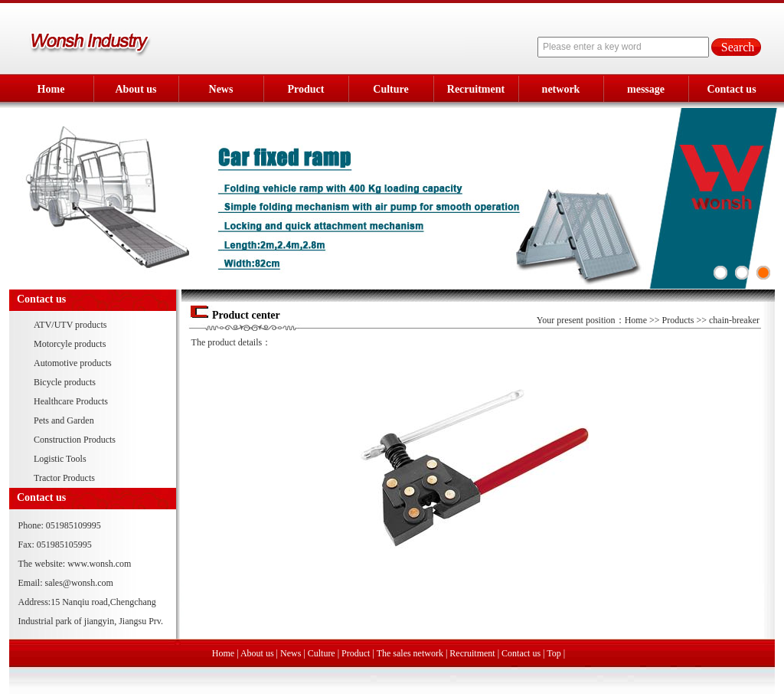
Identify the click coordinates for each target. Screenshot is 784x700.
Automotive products (73, 363)
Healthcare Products (71, 401)
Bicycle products (65, 382)
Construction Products (75, 440)
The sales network (410, 653)
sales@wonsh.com (79, 583)
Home (51, 89)
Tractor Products (64, 478)
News (221, 89)
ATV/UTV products (70, 325)
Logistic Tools (60, 459)
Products (678, 320)
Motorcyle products (70, 344)
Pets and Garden (64, 420)
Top (554, 653)
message (646, 89)
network (561, 89)
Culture (390, 89)
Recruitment (476, 89)
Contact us (731, 89)
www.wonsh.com (99, 564)
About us (136, 89)
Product (306, 89)
